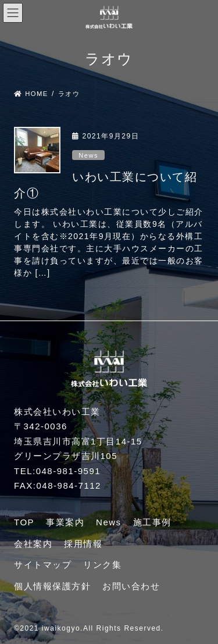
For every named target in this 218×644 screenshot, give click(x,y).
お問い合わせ (131, 586)
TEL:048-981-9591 (57, 471)
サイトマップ (43, 565)
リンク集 (102, 565)
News (88, 155)
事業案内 (65, 522)
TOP (24, 522)
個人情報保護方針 (52, 586)
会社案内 (33, 544)
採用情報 (83, 544)
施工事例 (152, 522)
